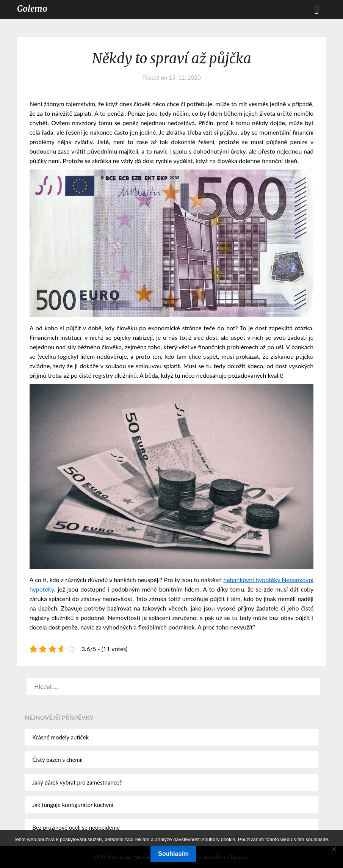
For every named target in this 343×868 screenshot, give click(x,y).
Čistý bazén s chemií (57, 760)
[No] (334, 849)
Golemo (32, 9)
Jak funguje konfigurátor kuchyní (73, 805)
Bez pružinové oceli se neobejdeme (76, 827)
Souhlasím (173, 854)
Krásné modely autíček (60, 737)
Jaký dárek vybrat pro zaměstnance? (77, 782)
